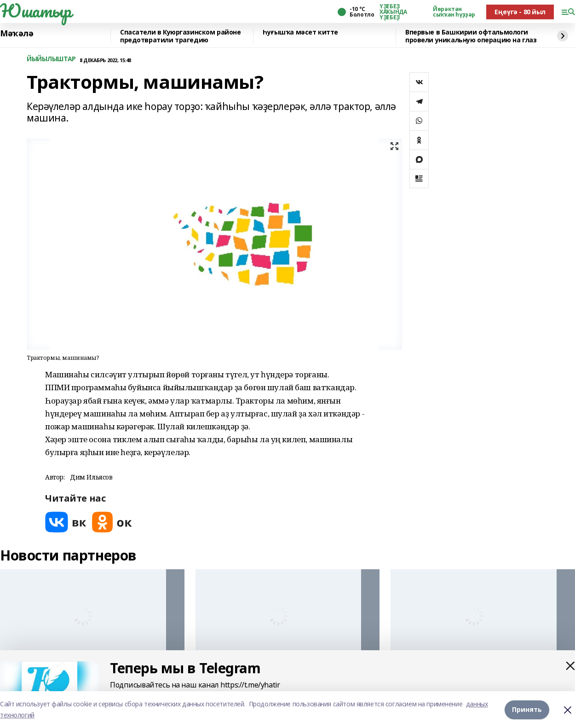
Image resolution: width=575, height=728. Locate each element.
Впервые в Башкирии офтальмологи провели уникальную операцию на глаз (471, 36)
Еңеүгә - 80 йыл (520, 12)
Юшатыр (35, 11)
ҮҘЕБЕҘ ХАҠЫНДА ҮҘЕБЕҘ (393, 12)
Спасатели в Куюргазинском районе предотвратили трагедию (181, 36)
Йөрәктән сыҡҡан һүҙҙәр (454, 12)
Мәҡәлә (17, 34)
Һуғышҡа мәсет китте (300, 32)
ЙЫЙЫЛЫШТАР (51, 59)
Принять (527, 709)
